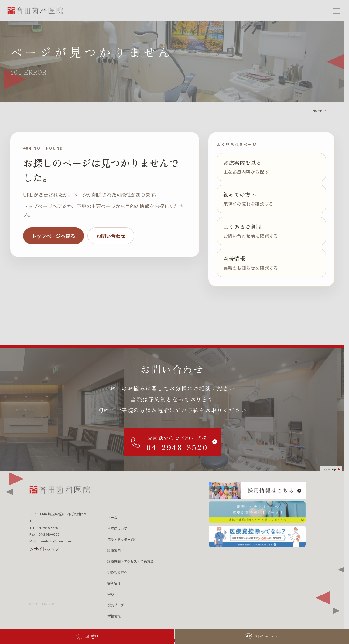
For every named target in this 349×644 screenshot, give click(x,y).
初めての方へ (117, 572)
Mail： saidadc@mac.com (51, 541)
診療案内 (114, 550)
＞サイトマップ (44, 549)
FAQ (111, 594)
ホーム (112, 517)
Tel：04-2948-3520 (44, 527)
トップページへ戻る (53, 236)
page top (329, 469)
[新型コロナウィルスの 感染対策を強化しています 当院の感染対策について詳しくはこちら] (257, 512)
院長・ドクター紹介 (122, 539)
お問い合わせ (111, 236)
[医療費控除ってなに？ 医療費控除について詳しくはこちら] (257, 536)
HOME (318, 111)
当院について (117, 528)
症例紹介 (114, 583)
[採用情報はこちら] (257, 490)
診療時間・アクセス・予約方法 (130, 561)
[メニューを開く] (337, 11)
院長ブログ (116, 605)
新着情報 (114, 616)
